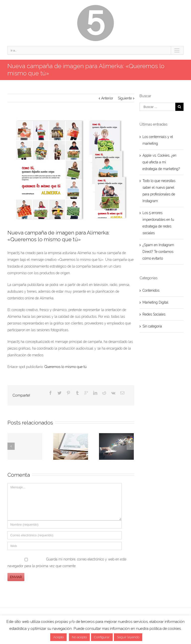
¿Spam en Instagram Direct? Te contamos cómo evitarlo (158, 252)
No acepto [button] (79, 637)
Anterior (107, 98)
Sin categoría (152, 326)
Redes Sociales (154, 314)
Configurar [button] (102, 637)
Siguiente (125, 98)
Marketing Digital (155, 302)
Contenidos (151, 290)
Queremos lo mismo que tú (66, 367)
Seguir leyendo (128, 637)
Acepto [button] (58, 637)
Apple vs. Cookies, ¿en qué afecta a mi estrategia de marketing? (161, 162)
